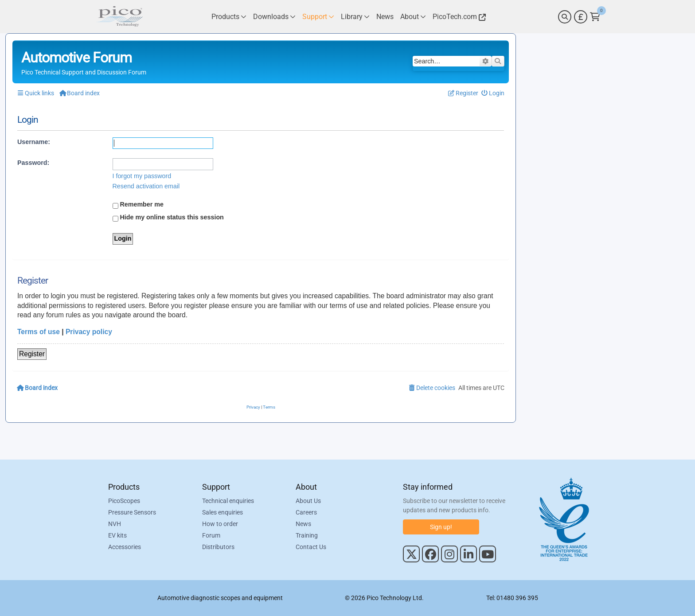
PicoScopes (124, 501)
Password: (33, 163)
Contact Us (311, 547)
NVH (115, 524)
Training (307, 535)
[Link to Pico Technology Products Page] (229, 17)
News (303, 524)
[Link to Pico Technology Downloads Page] (274, 17)
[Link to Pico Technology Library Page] (355, 17)
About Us (308, 501)
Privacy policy (89, 332)
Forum (211, 535)
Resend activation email (146, 186)
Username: (34, 142)
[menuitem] (493, 93)
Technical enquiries (228, 501)
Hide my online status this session (168, 218)
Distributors (218, 547)
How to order (220, 524)
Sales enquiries (223, 512)
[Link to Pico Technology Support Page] (318, 17)
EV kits (117, 535)
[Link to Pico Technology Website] (458, 17)
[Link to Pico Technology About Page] (413, 17)
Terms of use (39, 332)
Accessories (125, 547)
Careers (306, 512)
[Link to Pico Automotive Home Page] (119, 17)
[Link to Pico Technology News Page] (385, 17)
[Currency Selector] (581, 17)
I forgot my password (142, 176)
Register (32, 354)
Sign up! (441, 527)
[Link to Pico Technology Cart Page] (595, 17)
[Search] (565, 17)
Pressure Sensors (132, 512)
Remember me (138, 205)
